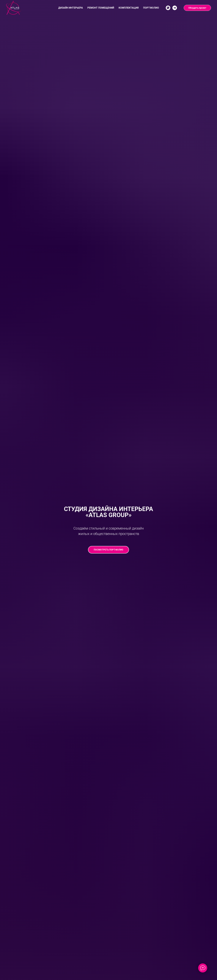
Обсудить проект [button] (197, 8)
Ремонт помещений (101, 8)
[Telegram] (175, 8)
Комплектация (129, 8)
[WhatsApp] (168, 8)
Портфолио (151, 8)
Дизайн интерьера (71, 8)
